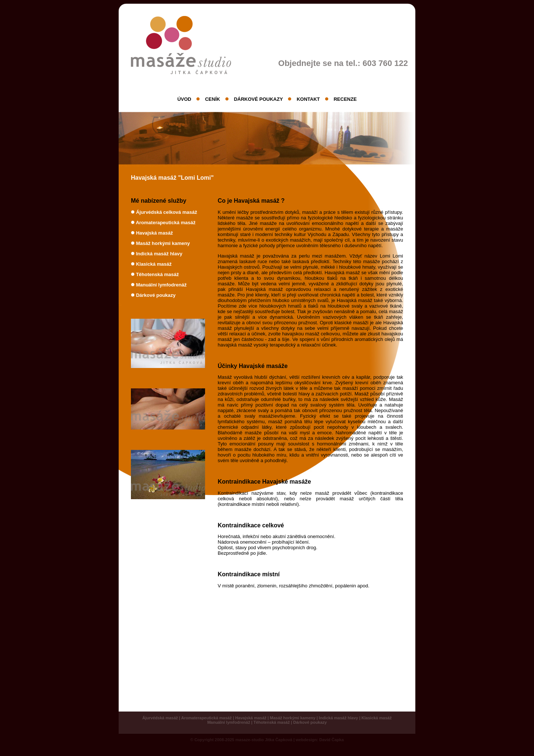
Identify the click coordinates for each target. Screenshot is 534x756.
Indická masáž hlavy (159, 254)
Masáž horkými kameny (163, 243)
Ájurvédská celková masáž (167, 212)
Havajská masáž (155, 233)
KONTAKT (308, 99)
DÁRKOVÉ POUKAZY (258, 99)
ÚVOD (184, 99)
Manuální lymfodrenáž (161, 285)
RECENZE (345, 99)
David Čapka (332, 740)
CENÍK (212, 99)
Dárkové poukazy (156, 295)
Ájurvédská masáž (160, 718)
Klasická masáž (154, 264)
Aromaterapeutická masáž (166, 223)
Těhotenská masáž (158, 274)
